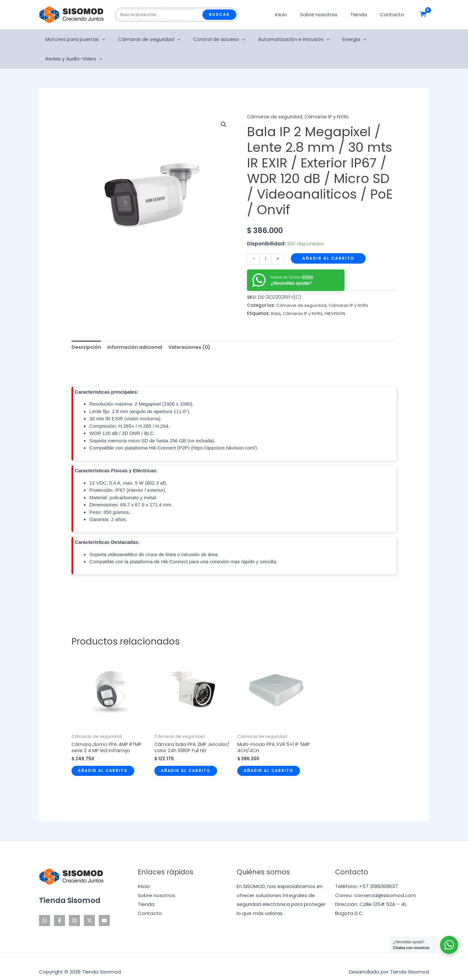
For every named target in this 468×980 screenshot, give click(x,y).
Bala (276, 294)
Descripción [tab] (87, 328)
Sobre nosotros (327, 14)
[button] (223, 105)
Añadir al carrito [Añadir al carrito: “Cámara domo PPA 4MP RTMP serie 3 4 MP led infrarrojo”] (104, 753)
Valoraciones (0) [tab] (194, 328)
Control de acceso (214, 39)
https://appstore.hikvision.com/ (226, 429)
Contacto (394, 14)
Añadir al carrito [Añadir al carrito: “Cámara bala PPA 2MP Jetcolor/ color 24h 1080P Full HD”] (187, 759)
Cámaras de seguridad (147, 39)
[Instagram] (74, 909)
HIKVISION (337, 294)
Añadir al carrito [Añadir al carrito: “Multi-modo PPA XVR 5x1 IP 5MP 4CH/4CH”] (270, 753)
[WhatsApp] (45, 909)
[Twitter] (89, 909)
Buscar (219, 14)
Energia (343, 39)
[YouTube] (104, 909)
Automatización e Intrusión (285, 39)
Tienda (364, 14)
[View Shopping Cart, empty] (423, 15)
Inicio (292, 14)
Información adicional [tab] (137, 328)
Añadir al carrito (329, 238)
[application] (103, 39)
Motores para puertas (77, 39)
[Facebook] (59, 909)
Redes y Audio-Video (393, 39)
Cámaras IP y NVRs (328, 97)
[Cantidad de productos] (266, 239)
